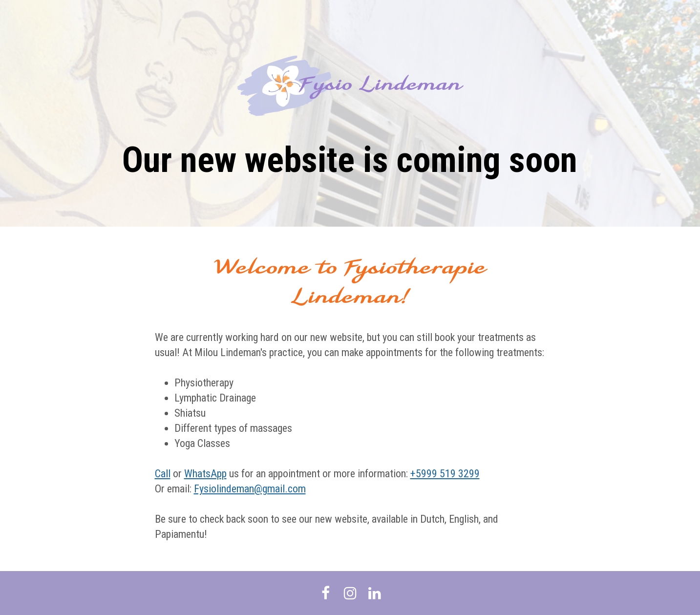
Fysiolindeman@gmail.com (250, 489)
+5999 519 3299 (445, 474)
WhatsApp (205, 474)
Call (163, 474)
